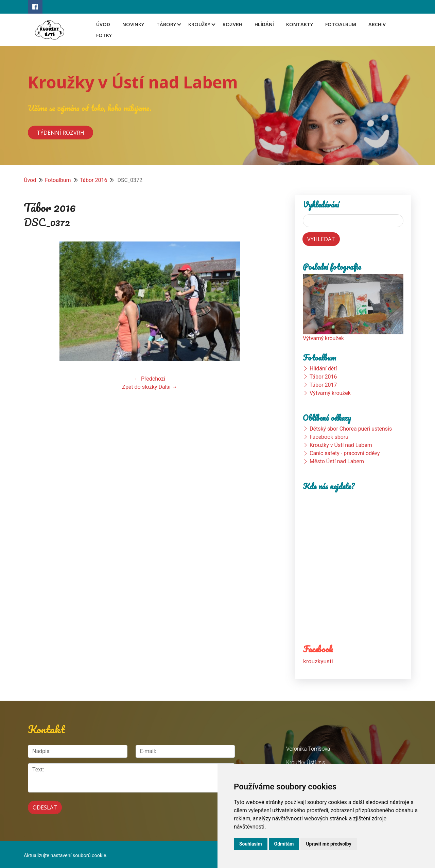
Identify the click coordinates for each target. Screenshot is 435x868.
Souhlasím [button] (251, 844)
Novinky (133, 24)
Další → (168, 387)
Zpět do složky (140, 387)
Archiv (377, 24)
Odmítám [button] (284, 844)
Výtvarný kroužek (323, 338)
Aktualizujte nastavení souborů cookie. (66, 854)
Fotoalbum (341, 24)
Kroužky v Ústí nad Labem (133, 82)
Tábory (166, 24)
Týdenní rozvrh (60, 132)
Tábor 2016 (94, 180)
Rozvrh (232, 24)
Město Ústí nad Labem (337, 461)
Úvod (103, 24)
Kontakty (300, 24)
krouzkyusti (318, 661)
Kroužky (199, 24)
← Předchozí (150, 379)
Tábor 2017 (323, 385)
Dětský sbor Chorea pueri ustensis (351, 429)
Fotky (104, 35)
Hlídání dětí (323, 369)
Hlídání (264, 24)
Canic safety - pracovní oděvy (345, 453)
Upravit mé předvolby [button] (328, 844)
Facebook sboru (329, 437)
